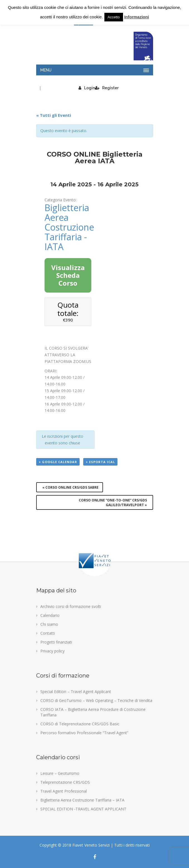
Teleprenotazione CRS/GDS (65, 782)
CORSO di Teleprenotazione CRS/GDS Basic (80, 724)
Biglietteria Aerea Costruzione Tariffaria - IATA (69, 227)
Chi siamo (49, 624)
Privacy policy (52, 651)
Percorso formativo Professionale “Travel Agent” (84, 733)
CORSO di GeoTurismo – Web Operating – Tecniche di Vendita (96, 700)
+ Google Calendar (58, 462)
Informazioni (137, 17)
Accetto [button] (114, 17)
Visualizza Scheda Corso (68, 275)
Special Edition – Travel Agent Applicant (76, 692)
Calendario (50, 615)
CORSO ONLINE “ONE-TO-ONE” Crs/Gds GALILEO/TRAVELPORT (113, 503)
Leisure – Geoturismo (60, 773)
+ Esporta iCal (100, 462)
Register (107, 88)
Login (87, 88)
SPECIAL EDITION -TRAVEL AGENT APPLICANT (83, 809)
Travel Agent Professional (64, 791)
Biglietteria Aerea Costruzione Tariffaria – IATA (82, 800)
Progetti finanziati (56, 642)
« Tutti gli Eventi (54, 115)
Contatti (48, 633)
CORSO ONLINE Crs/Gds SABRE (70, 487)
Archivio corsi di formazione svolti (71, 606)
